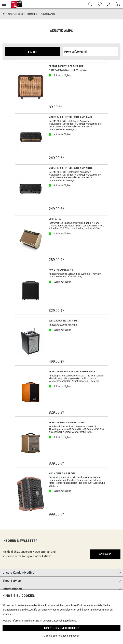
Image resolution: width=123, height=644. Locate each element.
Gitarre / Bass (16, 14)
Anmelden (105, 554)
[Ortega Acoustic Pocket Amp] (31, 87)
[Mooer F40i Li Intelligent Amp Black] (31, 138)
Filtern (33, 52)
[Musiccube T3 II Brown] (31, 494)
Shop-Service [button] (12, 581)
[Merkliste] (99, 5)
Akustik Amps (48, 14)
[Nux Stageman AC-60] (31, 290)
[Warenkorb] (118, 5)
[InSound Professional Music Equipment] (4, 14)
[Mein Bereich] (109, 5)
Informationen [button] (12, 589)
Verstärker (32, 14)
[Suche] (90, 5)
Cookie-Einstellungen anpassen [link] (62, 636)
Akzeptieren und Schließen (62, 628)
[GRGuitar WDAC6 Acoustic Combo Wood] (31, 392)
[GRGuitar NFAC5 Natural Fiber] (31, 443)
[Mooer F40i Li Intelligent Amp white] (31, 189)
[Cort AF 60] (31, 239)
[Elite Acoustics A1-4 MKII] (31, 341)
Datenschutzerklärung (64, 621)
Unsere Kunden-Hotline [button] (18, 573)
